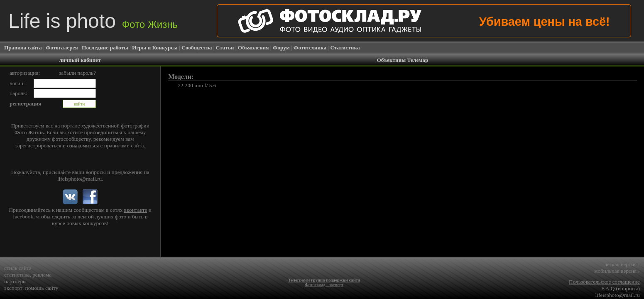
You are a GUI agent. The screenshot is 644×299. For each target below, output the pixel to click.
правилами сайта (124, 146)
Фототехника (310, 48)
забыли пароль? (77, 73)
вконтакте (136, 210)
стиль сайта (18, 268)
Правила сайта (23, 48)
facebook (23, 217)
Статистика (345, 48)
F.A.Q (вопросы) (621, 288)
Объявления (253, 48)
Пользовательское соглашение (604, 282)
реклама (42, 275)
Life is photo (93, 21)
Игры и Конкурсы (155, 48)
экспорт (13, 288)
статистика (17, 275)
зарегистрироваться (38, 146)
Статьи (225, 48)
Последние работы (105, 48)
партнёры (15, 281)
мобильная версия (617, 271)
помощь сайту (42, 288)
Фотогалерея (62, 48)
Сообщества (197, 48)
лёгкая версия (622, 264)
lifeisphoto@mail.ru (80, 179)
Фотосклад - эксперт (324, 285)
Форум (281, 48)
